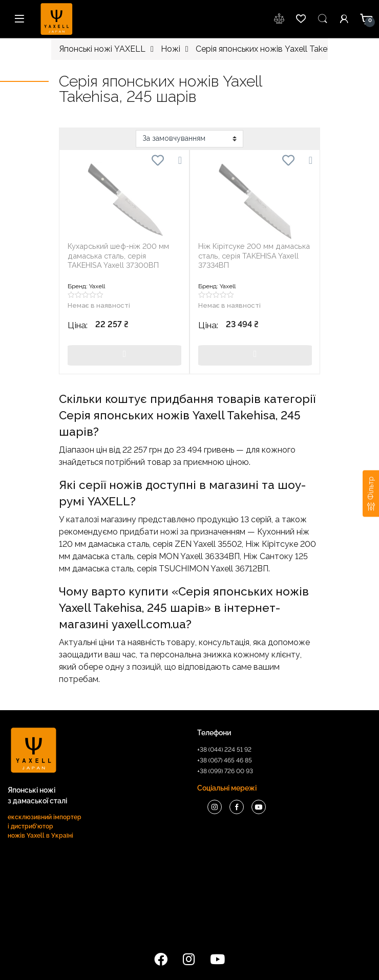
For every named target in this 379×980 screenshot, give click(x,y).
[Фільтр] (371, 493)
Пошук (323, 19)
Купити (124, 355)
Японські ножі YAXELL (102, 49)
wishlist (280, 19)
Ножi (171, 49)
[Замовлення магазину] (189, 139)
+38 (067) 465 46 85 (225, 760)
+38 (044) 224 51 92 (224, 750)
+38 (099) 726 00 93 (225, 771)
